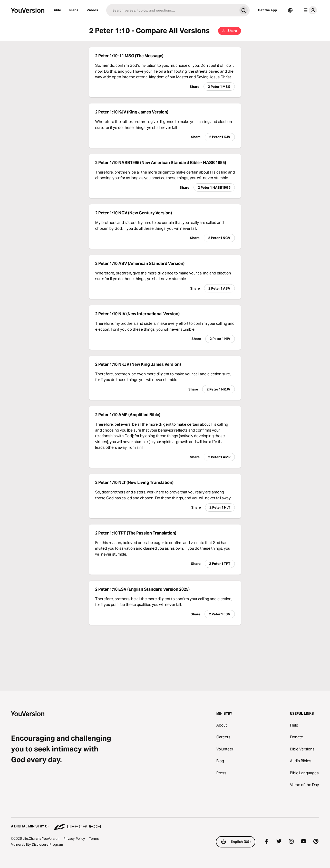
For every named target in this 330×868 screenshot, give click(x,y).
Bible (57, 10)
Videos (92, 10)
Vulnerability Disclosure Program (37, 844)
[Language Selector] (290, 10)
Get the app (267, 10)
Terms (94, 838)
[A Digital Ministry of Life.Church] (165, 824)
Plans (74, 10)
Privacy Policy (74, 838)
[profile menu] (309, 10)
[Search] (172, 10)
